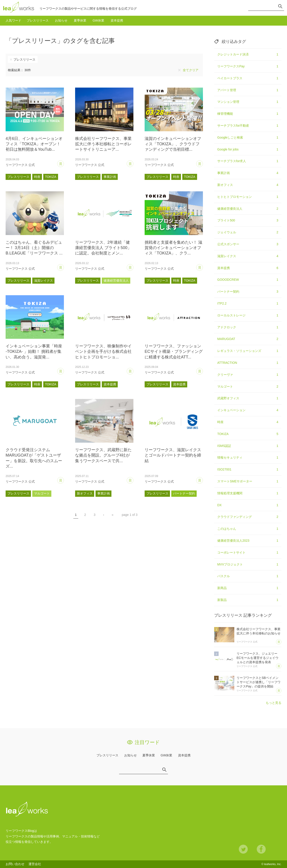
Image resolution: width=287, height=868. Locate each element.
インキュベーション (248, 410)
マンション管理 (248, 102)
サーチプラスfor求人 (248, 161)
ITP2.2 (248, 304)
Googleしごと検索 (248, 138)
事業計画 (110, 177)
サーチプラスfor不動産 (248, 126)
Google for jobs (248, 150)
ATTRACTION (248, 363)
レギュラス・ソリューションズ (248, 351)
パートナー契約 (184, 493)
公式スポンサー (248, 244)
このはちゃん (248, 529)
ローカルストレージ (248, 316)
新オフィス (85, 493)
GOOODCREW (248, 280)
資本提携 (117, 20)
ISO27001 (248, 470)
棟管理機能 (248, 114)
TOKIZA (51, 177)
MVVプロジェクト (248, 565)
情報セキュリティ (248, 458)
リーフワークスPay (248, 66)
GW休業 (98, 20)
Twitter (243, 849)
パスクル (248, 576)
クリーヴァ (248, 375)
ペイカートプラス (248, 78)
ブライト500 (248, 221)
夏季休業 (80, 20)
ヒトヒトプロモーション (248, 197)
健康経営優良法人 (116, 280)
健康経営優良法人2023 (248, 541)
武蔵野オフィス (248, 398)
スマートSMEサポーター (248, 481)
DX (248, 505)
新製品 (248, 600)
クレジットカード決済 (248, 55)
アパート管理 (248, 90)
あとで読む (64, 162)
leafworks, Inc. (273, 864)
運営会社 (35, 864)
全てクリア (191, 70)
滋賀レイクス (43, 280)
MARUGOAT (248, 339)
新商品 (248, 588)
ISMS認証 (248, 446)
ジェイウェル (248, 232)
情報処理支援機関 (248, 493)
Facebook (261, 849)
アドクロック (248, 327)
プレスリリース (38, 20)
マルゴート (42, 493)
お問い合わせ (15, 864)
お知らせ (61, 20)
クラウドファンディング (248, 517)
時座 (37, 177)
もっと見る (274, 703)
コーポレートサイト (248, 553)
